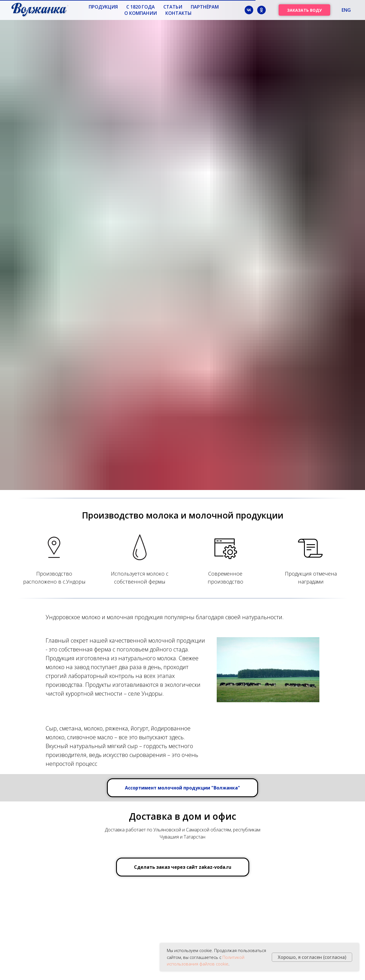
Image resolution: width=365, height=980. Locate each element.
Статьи (173, 7)
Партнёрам (205, 7)
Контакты (179, 13)
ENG (346, 10)
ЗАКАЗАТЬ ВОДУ (304, 10)
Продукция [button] (103, 7)
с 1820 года (141, 7)
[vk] (249, 10)
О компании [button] (141, 13)
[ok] (261, 10)
